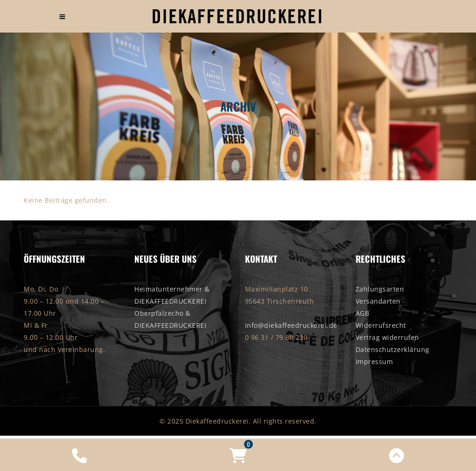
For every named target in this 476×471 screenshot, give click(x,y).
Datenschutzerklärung (393, 349)
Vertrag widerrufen (387, 337)
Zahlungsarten (380, 289)
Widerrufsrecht (381, 325)
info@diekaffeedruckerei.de (291, 325)
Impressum (374, 362)
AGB (363, 313)
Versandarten (378, 301)
